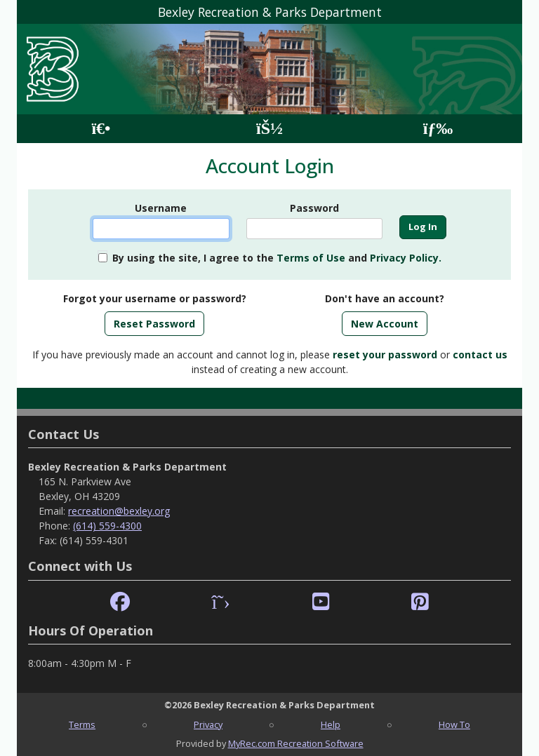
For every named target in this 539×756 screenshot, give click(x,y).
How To (454, 724)
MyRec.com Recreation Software (296, 743)
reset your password (385, 355)
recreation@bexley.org (119, 511)
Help (331, 724)
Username (161, 208)
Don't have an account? (385, 298)
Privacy (208, 724)
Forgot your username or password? (155, 298)
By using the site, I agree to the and (277, 258)
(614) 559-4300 (107, 526)
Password (314, 208)
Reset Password (154, 324)
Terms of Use (311, 258)
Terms (82, 724)
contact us (480, 355)
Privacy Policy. (406, 258)
